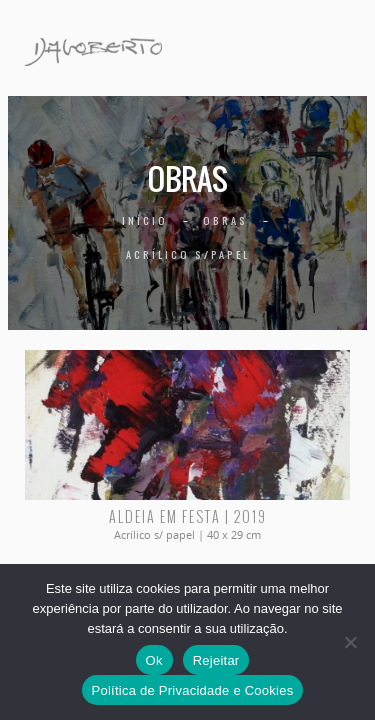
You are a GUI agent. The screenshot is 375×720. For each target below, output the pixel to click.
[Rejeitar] (350, 642)
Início (145, 220)
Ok (154, 660)
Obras (225, 220)
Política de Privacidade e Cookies (193, 690)
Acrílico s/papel (188, 254)
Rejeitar (216, 660)
